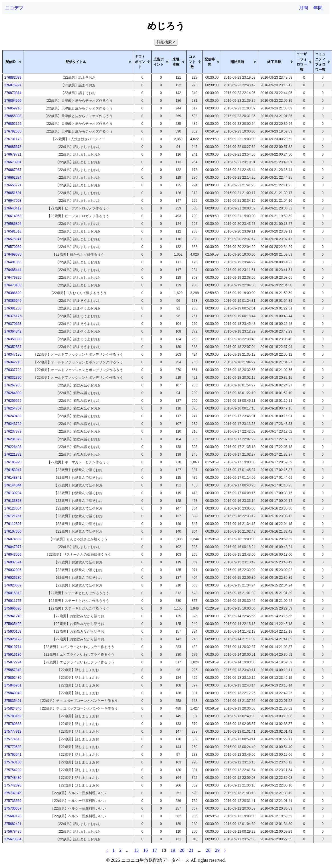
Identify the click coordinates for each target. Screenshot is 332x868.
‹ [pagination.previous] (107, 850)
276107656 (13, 531)
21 (191, 850)
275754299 (13, 770)
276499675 (13, 254)
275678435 (13, 832)
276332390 (13, 378)
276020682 (13, 585)
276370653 (13, 324)
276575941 (13, 239)
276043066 (13, 555)
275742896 (13, 785)
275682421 (13, 824)
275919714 (13, 647)
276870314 (13, 93)
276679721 (13, 154)
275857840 (13, 670)
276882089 (13, 78)
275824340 (13, 708)
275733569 (13, 801)
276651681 (13, 193)
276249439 (13, 416)
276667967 (13, 170)
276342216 (13, 362)
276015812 (13, 593)
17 (155, 850)
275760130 (13, 762)
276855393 (13, 116)
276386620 (13, 293)
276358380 (13, 339)
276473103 (13, 285)
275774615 (13, 739)
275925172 (13, 639)
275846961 (13, 685)
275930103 (13, 631)
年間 (318, 8)
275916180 (13, 655)
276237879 (13, 431)
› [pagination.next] (225, 850)
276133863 (13, 501)
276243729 (13, 424)
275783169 (13, 716)
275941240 (13, 616)
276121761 (13, 516)
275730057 (13, 808)
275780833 (13, 724)
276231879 (13, 439)
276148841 (13, 478)
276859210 (13, 108)
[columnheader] (13, 62)
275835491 (13, 701)
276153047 (13, 470)
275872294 (13, 662)
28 (208, 850)
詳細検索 (166, 42)
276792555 (13, 131)
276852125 (13, 124)
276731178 (13, 139)
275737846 (13, 793)
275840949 (13, 693)
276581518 (13, 231)
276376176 (13, 316)
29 (217, 850)
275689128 (13, 816)
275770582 (13, 747)
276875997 (13, 85)
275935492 (13, 624)
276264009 (13, 393)
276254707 (13, 408)
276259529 (13, 401)
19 (173, 850)
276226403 (13, 447)
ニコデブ (14, 8)
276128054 (13, 508)
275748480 (13, 778)
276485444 (13, 270)
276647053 (13, 201)
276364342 (13, 331)
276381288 (13, 308)
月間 (303, 8)
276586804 (13, 224)
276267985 (13, 385)
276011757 (13, 601)
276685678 (13, 147)
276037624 (13, 562)
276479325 (13, 278)
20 (182, 850)
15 (136, 850)
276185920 (13, 462)
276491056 (13, 262)
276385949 (13, 301)
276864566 (13, 101)
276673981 (13, 162)
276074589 (13, 539)
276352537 (13, 347)
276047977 (13, 547)
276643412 (13, 208)
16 (145, 850)
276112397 (13, 524)
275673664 (13, 839)
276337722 (13, 370)
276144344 (13, 485)
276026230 (13, 578)
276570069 (13, 247)
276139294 (13, 493)
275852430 (13, 678)
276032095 (13, 570)
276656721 (13, 185)
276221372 (13, 455)
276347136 (13, 354)
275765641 (13, 755)
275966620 (13, 608)
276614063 (13, 216)
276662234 (13, 178)
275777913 (13, 732)
